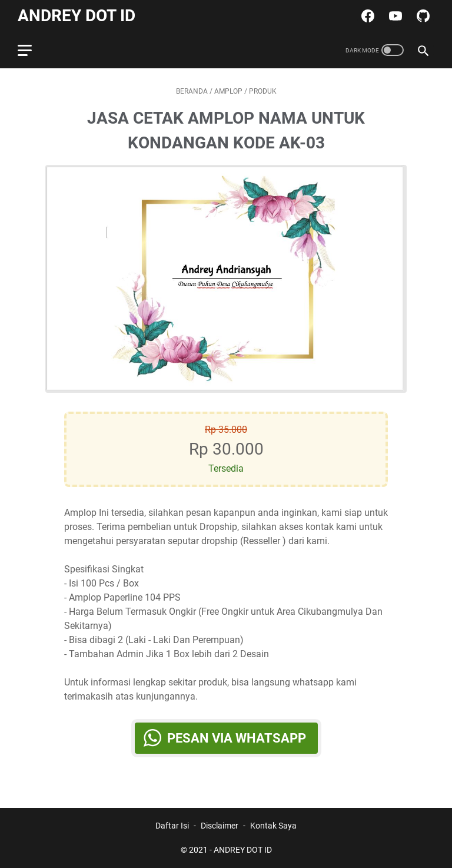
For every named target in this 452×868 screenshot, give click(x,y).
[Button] (64, 279)
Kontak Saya (273, 826)
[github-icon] (422, 16)
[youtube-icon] (394, 16)
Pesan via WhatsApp (237, 738)
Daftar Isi (172, 826)
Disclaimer (220, 826)
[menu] (32, 50)
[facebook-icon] (366, 16)
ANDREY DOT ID (77, 16)
